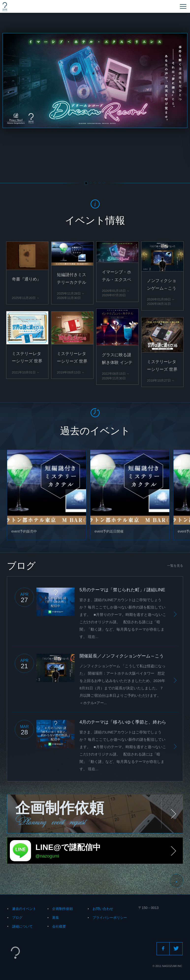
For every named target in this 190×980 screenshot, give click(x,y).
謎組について (22, 926)
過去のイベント (24, 909)
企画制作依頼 (63, 909)
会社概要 (59, 926)
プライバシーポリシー (110, 918)
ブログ (17, 918)
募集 (56, 918)
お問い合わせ (103, 909)
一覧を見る (175, 566)
